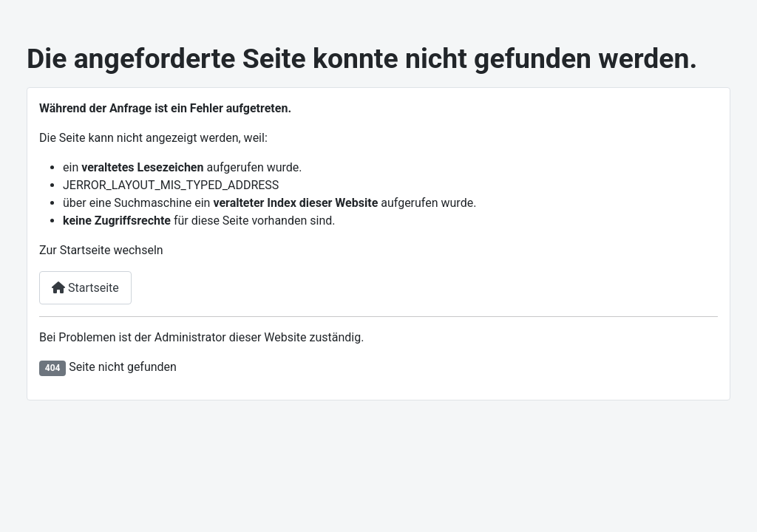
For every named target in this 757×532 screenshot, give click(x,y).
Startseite (85, 288)
